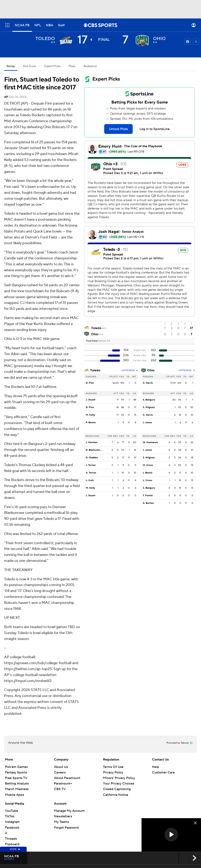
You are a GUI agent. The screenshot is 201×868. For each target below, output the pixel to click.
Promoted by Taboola (180, 743)
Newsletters (63, 816)
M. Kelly (90, 415)
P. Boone (91, 423)
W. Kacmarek (150, 442)
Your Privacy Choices (119, 784)
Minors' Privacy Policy (119, 778)
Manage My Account (69, 811)
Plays (72, 66)
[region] (171, 835)
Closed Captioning (117, 789)
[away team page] (66, 41)
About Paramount (67, 778)
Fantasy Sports (16, 772)
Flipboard (12, 844)
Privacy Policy (113, 772)
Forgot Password (66, 828)
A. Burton (148, 503)
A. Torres (91, 473)
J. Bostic (148, 473)
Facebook (12, 828)
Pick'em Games (16, 767)
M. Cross (148, 465)
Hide (15, 849)
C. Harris (148, 383)
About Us (61, 767)
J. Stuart (91, 400)
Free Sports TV (16, 778)
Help (156, 767)
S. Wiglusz (149, 407)
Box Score (30, 66)
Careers (60, 772)
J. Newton (92, 442)
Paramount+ (63, 784)
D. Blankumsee (94, 450)
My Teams (61, 822)
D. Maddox (92, 458)
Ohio (151, 370)
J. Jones (147, 423)
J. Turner (91, 465)
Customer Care (163, 772)
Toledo (95, 370)
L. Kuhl (90, 480)
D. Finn (90, 383)
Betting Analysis (17, 784)
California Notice (116, 795)
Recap (11, 66)
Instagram (12, 822)
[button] (171, 835)
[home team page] (142, 41)
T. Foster (148, 496)
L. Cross (147, 480)
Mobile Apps (14, 795)
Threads (11, 839)
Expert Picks (52, 66)
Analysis (89, 66)
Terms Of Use (113, 767)
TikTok (10, 816)
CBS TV (60, 789)
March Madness (17, 789)
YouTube (11, 811)
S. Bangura (149, 400)
